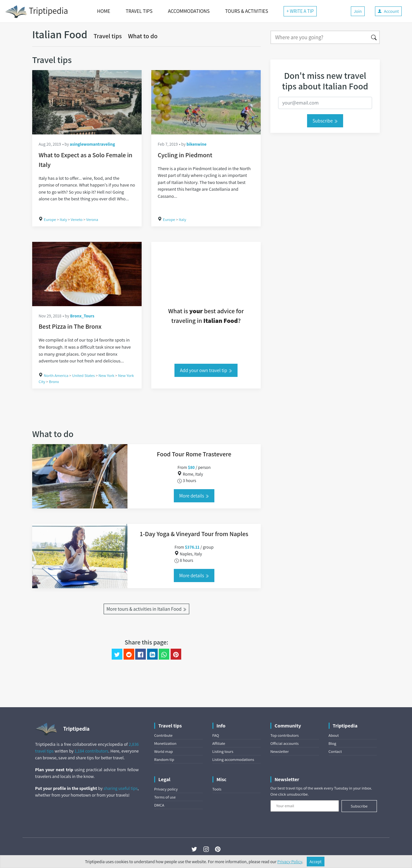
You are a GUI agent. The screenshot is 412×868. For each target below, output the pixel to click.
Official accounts (285, 743)
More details (194, 496)
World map (164, 751)
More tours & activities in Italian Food (146, 609)
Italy (64, 219)
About (334, 735)
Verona (92, 219)
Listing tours (223, 751)
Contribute (163, 735)
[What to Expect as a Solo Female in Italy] (87, 102)
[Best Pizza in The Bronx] (87, 274)
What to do (143, 36)
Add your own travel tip (206, 370)
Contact (335, 751)
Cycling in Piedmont (185, 155)
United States (84, 375)
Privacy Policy (290, 862)
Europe (50, 219)
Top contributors (285, 735)
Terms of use (165, 797)
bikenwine (196, 144)
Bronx (54, 382)
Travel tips (108, 36)
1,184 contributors (92, 751)
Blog (332, 743)
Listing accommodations (233, 759)
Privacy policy (166, 789)
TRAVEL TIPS (139, 11)
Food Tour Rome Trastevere (194, 454)
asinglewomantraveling (92, 144)
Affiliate (219, 743)
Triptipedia (37, 12)
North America (56, 375)
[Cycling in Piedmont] (206, 102)
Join (358, 11)
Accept (316, 862)
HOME (104, 11)
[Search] (319, 37)
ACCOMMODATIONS (189, 11)
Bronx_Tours (82, 316)
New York (106, 375)
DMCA (159, 805)
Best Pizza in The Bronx (70, 326)
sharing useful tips (121, 788)
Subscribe (325, 121)
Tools (217, 789)
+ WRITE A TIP (300, 11)
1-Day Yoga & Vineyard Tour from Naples (194, 534)
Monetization (165, 743)
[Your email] (305, 806)
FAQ (216, 735)
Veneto (77, 219)
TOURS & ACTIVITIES (247, 11)
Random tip (164, 759)
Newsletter (280, 751)
